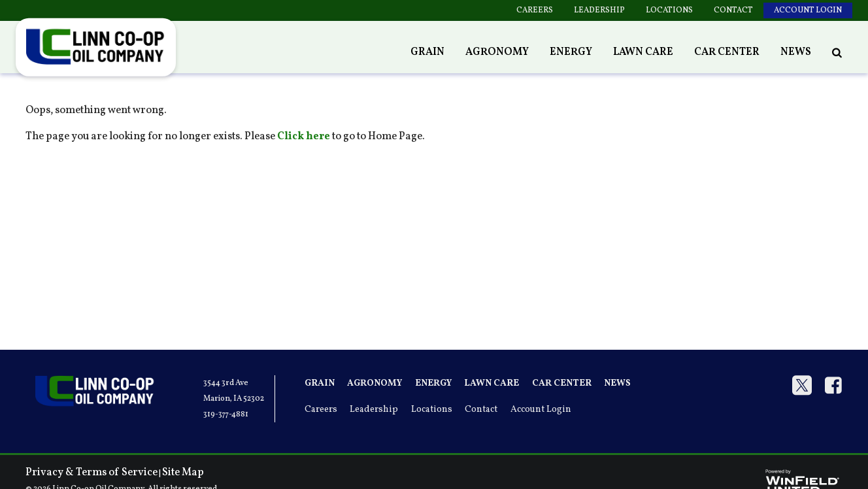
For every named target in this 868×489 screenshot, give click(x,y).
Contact (733, 10)
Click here (304, 137)
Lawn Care (643, 52)
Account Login (808, 10)
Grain (427, 52)
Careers (535, 10)
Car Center (727, 52)
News (796, 52)
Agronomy (497, 52)
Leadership (599, 10)
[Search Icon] (837, 52)
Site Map (183, 473)
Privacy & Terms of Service (92, 473)
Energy (571, 52)
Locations (669, 10)
